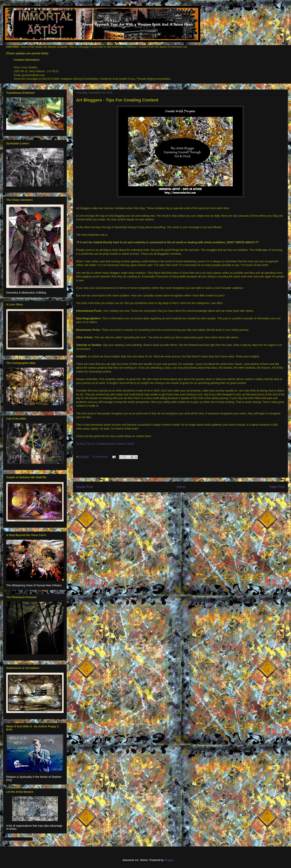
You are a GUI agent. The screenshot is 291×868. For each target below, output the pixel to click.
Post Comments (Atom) (189, 497)
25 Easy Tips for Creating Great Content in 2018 (105, 444)
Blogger (169, 860)
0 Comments (100, 457)
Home (181, 487)
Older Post (277, 487)
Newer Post (84, 487)
